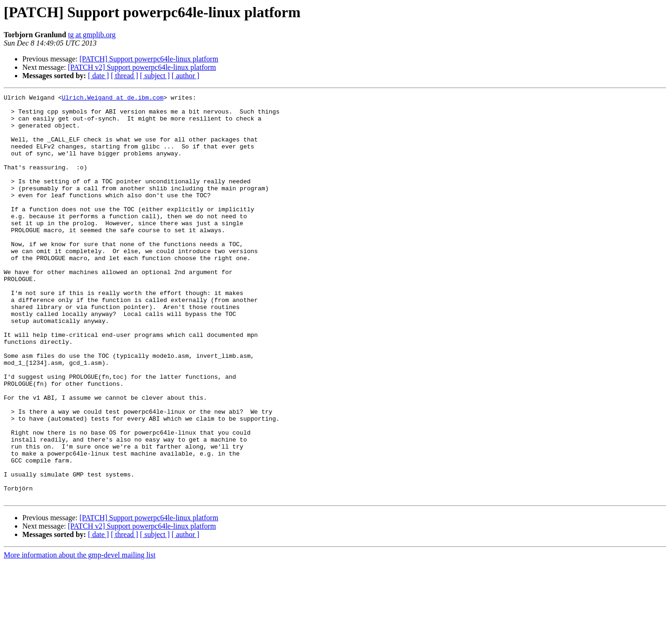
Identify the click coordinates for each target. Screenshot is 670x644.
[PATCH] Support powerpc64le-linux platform (149, 59)
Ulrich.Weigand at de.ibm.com (113, 99)
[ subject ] (155, 76)
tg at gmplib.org (92, 35)
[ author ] (186, 76)
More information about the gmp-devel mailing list (80, 636)
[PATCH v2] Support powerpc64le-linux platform (142, 67)
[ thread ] (124, 76)
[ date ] (98, 76)
